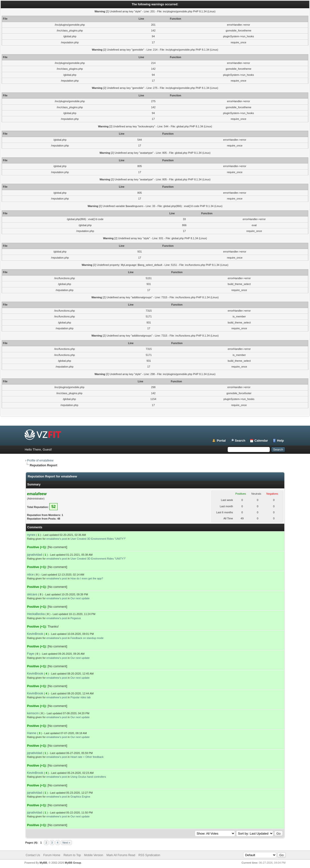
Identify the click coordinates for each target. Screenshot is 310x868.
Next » (66, 843)
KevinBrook (35, 634)
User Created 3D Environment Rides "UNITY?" (98, 539)
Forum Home (52, 855)
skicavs (32, 594)
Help (280, 441)
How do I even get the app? (87, 578)
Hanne (32, 733)
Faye (31, 654)
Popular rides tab (81, 697)
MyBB (43, 863)
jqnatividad (35, 555)
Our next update (80, 598)
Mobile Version (94, 855)
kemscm (33, 713)
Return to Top (72, 855)
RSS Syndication (149, 855)
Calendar (261, 441)
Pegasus (76, 618)
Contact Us (33, 855)
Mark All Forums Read (121, 855)
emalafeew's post (57, 539)
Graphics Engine (80, 797)
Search (240, 441)
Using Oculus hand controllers (88, 777)
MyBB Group (73, 863)
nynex (31, 535)
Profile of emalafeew (40, 461)
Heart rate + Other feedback (87, 757)
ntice (30, 574)
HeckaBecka (36, 614)
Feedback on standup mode (87, 638)
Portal (221, 441)
